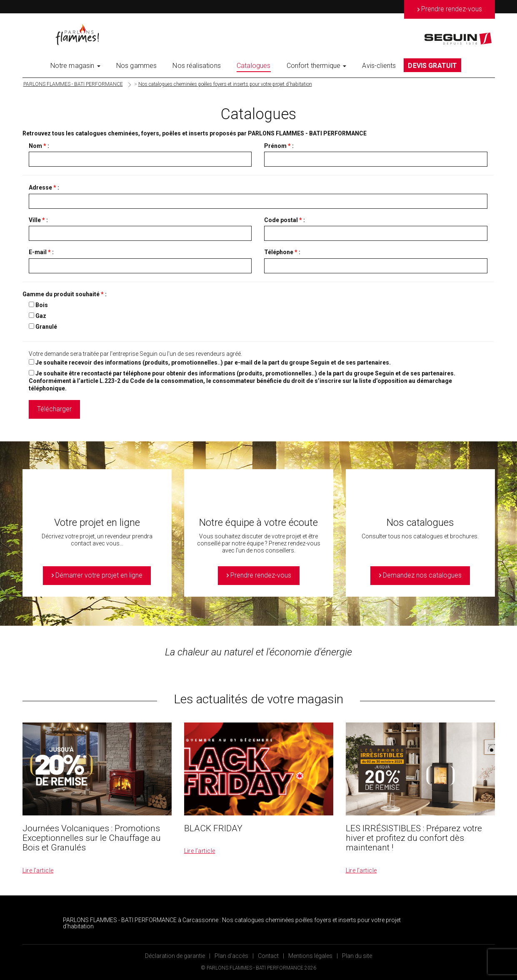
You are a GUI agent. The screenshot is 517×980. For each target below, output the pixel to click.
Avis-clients (379, 66)
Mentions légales (310, 956)
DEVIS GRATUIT (432, 66)
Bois (42, 305)
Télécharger (54, 409)
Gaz (41, 316)
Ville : (38, 220)
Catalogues (254, 66)
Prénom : (279, 146)
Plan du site (357, 956)
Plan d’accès (231, 956)
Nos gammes (137, 66)
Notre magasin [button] (75, 66)
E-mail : (41, 252)
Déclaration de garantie (175, 956)
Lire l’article (38, 870)
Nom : (39, 146)
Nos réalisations (197, 66)
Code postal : (285, 220)
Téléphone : (282, 252)
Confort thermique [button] (317, 66)
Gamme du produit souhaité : (65, 294)
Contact (268, 956)
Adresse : (44, 187)
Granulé (46, 327)
